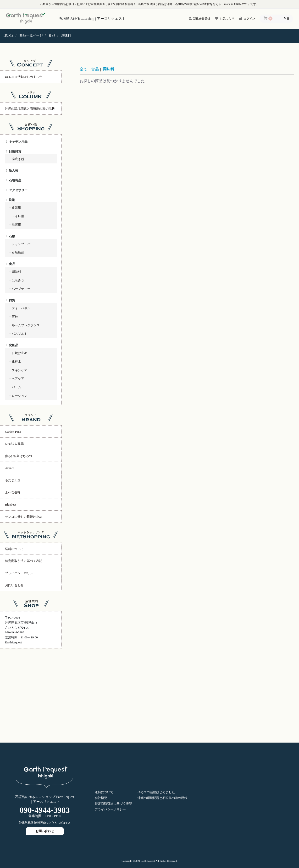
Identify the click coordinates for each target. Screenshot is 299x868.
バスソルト (19, 334)
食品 (12, 264)
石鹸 (12, 236)
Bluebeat (11, 504)
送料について (14, 549)
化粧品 (14, 345)
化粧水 (16, 362)
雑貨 (12, 300)
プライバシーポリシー (21, 573)
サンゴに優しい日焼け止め (24, 517)
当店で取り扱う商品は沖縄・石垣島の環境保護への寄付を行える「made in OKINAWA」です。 (199, 4)
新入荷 (14, 170)
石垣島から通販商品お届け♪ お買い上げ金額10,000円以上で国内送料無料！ (88, 4)
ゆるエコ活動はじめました (24, 77)
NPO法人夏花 (14, 444)
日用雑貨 (15, 151)
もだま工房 (13, 480)
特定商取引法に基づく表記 (24, 561)
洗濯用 (16, 225)
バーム (16, 387)
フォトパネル (21, 308)
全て (83, 69)
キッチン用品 (18, 142)
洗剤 (12, 200)
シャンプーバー (23, 244)
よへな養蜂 (13, 492)
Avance (10, 468)
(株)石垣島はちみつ (19, 456)
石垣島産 (15, 180)
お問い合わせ (14, 585)
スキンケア (19, 370)
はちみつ (18, 280)
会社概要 (101, 798)
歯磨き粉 (18, 159)
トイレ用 (18, 216)
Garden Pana (13, 432)
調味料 (16, 272)
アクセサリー (18, 190)
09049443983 (45, 810)
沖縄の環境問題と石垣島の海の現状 (30, 109)
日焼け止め (19, 353)
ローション (19, 396)
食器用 (16, 208)
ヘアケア (18, 379)
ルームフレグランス (26, 325)
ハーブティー (21, 289)
